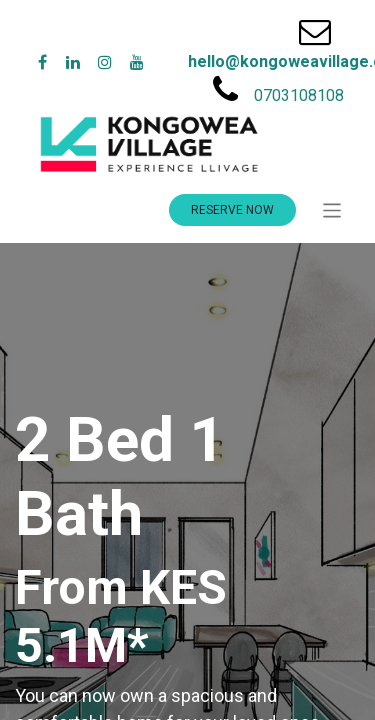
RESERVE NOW (232, 210)
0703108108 (299, 95)
